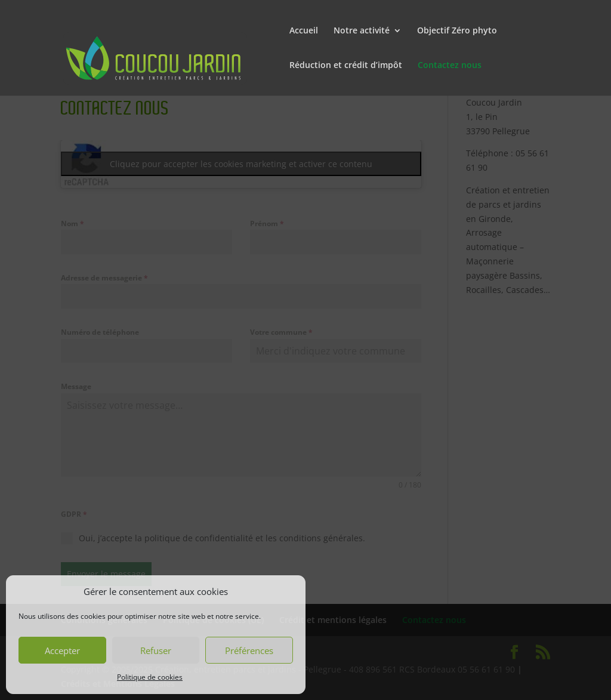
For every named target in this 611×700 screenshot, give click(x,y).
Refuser (156, 650)
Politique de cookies (150, 677)
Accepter (62, 650)
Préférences (249, 650)
